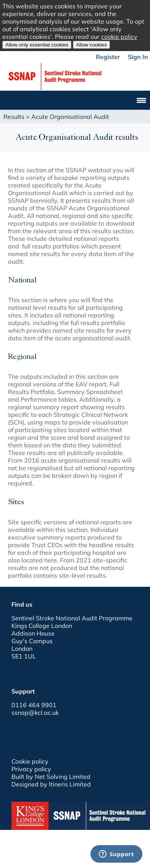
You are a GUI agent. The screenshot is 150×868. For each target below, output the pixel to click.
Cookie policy (30, 761)
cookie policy (119, 37)
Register (108, 57)
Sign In (138, 57)
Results (14, 117)
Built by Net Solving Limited (51, 777)
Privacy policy (31, 769)
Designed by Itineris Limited (51, 784)
